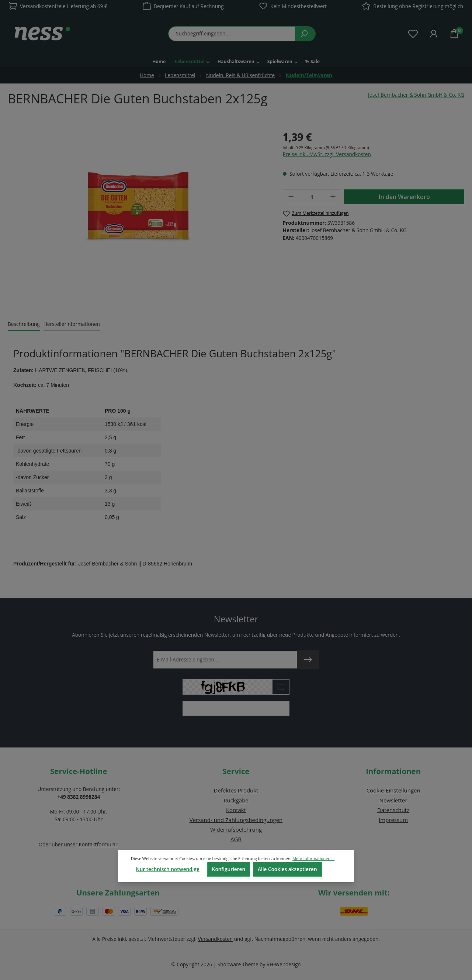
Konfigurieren (229, 869)
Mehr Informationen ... (313, 858)
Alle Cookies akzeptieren (287, 869)
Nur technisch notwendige (168, 869)
